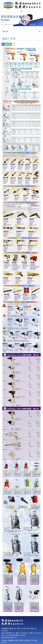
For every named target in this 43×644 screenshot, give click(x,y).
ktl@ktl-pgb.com (11, 637)
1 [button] (19, 25)
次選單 (21, 31)
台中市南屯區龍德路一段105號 (15, 635)
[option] (21, 20)
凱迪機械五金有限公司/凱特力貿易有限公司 (22, 5)
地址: (3, 635)
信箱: (3, 637)
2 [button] (22, 25)
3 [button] (24, 25)
